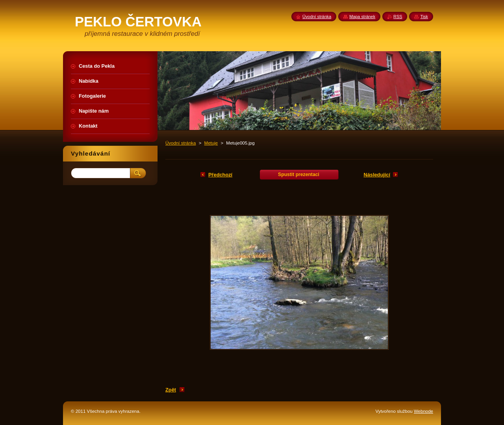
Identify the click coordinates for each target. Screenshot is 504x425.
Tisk (424, 17)
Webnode (423, 411)
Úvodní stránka (181, 143)
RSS (398, 17)
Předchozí (220, 175)
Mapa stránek (362, 17)
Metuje (211, 143)
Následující (377, 175)
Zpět (171, 390)
